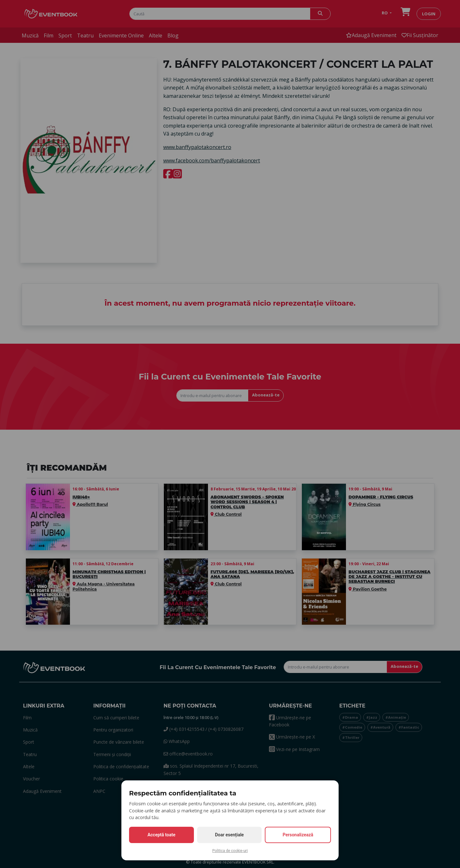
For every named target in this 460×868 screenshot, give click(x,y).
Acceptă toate (161, 835)
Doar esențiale (229, 835)
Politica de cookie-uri (230, 851)
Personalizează (298, 835)
